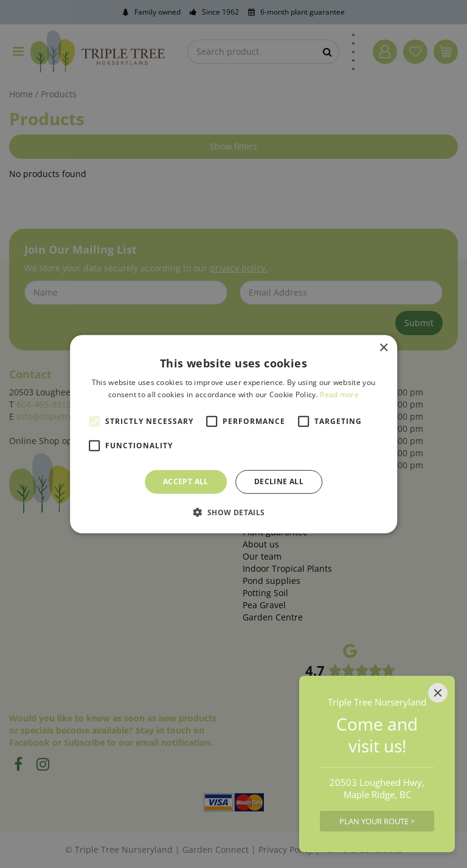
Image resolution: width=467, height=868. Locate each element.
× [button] (383, 348)
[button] (233, 512)
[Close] (438, 693)
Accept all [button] (186, 481)
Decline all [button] (279, 481)
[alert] (233, 434)
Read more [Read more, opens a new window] (339, 394)
